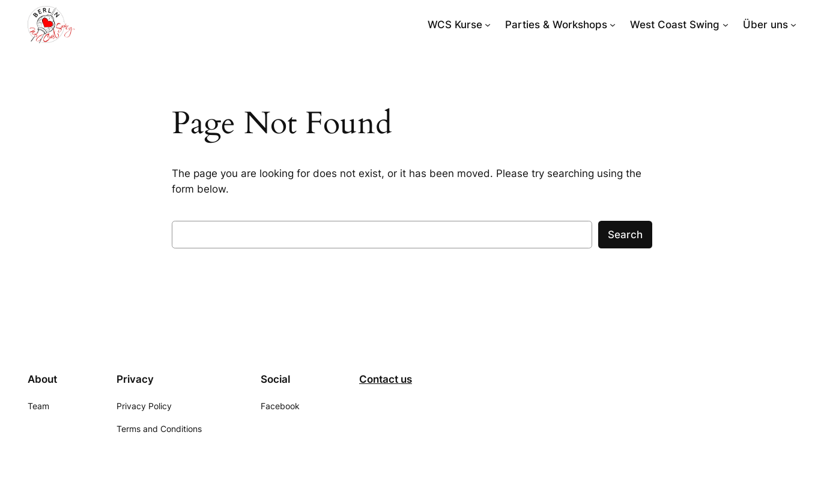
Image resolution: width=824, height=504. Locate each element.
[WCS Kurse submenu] (488, 25)
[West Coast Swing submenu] (726, 25)
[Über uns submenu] (793, 25)
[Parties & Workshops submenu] (613, 25)
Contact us (386, 379)
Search (625, 235)
